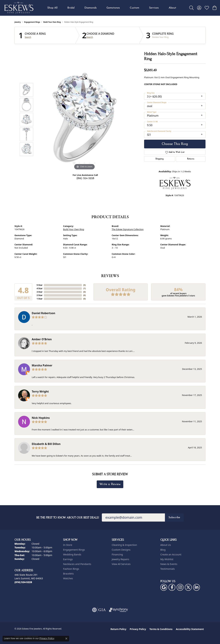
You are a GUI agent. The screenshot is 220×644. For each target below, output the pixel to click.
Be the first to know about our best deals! (68, 518)
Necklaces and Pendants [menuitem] (77, 564)
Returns (191, 159)
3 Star (40, 292)
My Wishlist (167, 559)
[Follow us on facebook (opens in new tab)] (172, 587)
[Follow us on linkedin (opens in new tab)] (196, 587)
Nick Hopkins (41, 418)
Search (28, 37)
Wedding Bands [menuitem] (72, 554)
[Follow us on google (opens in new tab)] (164, 587)
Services (154, 8)
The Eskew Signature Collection (128, 229)
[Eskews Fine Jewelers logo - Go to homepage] (19, 8)
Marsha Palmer (42, 365)
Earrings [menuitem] (68, 559)
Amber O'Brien (42, 339)
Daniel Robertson (43, 313)
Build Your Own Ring (52, 22)
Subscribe (174, 517)
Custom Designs (121, 550)
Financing (117, 554)
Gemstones (113, 8)
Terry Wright (40, 391)
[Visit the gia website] (99, 610)
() (85, 285)
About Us (166, 545)
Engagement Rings (32, 22)
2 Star (40, 295)
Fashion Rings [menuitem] (71, 569)
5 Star (40, 285)
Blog (163, 550)
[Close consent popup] (66, 639)
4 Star (40, 288)
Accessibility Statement (190, 629)
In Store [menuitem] (68, 545)
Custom (134, 8)
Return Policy (118, 629)
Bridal (71, 8)
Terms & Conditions (161, 629)
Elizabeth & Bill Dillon (46, 444)
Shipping (159, 159)
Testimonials (167, 569)
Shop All (52, 8)
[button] (191, 8)
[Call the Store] (23, 582)
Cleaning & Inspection (124, 545)
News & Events (169, 564)
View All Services (121, 564)
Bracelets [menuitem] (68, 574)
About (172, 8)
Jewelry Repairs (120, 559)
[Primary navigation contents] (112, 8)
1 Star (40, 299)
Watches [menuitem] (68, 578)
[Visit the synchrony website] (119, 610)
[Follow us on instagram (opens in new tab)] (180, 587)
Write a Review (110, 484)
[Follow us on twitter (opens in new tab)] (188, 587)
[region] (84, 120)
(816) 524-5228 (85, 178)
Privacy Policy (138, 629)
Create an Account (171, 554)
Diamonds (91, 8)
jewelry (18, 22)
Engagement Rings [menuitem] (74, 550)
